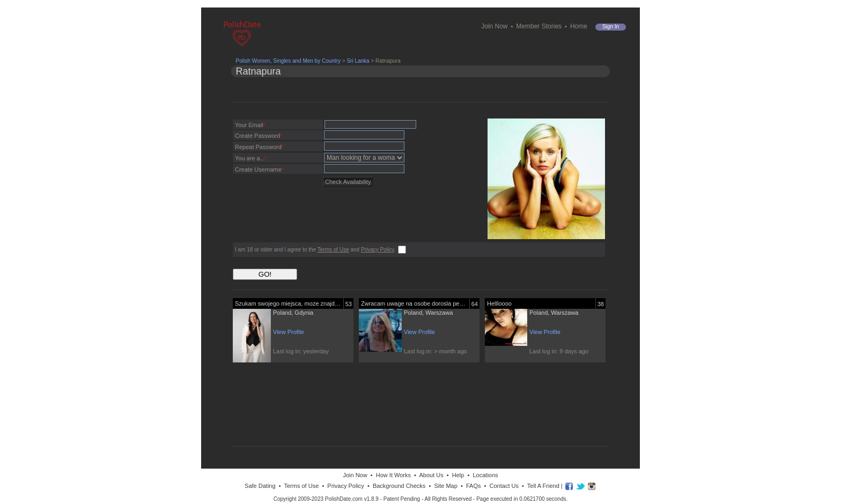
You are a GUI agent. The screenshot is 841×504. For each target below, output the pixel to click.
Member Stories (539, 26)
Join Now (494, 26)
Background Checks (399, 486)
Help (458, 475)
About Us (431, 475)
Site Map (445, 486)
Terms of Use (333, 250)
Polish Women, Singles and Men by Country (288, 61)
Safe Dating (260, 486)
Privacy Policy (378, 250)
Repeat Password (259, 147)
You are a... (251, 158)
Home (579, 26)
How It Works (393, 475)
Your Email (250, 125)
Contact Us (504, 486)
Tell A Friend (543, 486)
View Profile (289, 332)
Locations (485, 475)
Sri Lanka (358, 61)
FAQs (474, 486)
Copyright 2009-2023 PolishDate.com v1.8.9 (326, 499)
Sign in (611, 27)
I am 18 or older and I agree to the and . (315, 250)
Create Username (259, 169)
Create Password (259, 136)
